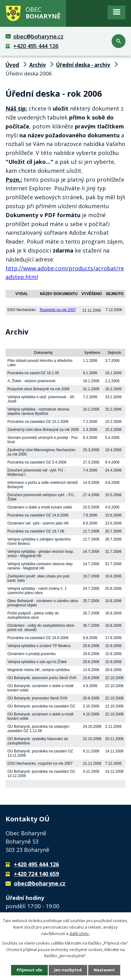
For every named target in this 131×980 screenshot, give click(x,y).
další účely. (80, 933)
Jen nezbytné (68, 970)
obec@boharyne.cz (38, 36)
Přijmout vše (29, 970)
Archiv (38, 65)
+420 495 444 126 (36, 46)
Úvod (12, 65)
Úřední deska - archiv (83, 65)
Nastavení (104, 970)
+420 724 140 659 (36, 874)
